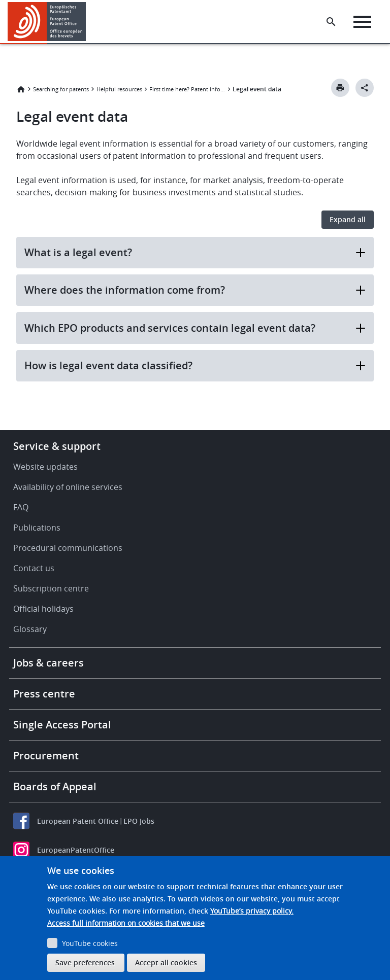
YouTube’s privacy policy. (252, 911)
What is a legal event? (195, 252)
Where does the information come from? (195, 290)
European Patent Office (78, 821)
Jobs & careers (48, 663)
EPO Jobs (139, 821)
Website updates (45, 467)
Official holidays (43, 609)
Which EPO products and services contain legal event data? (195, 328)
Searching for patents (61, 89)
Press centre (44, 694)
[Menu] (362, 22)
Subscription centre (51, 588)
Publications (37, 528)
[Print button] (340, 88)
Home (21, 89)
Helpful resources (119, 89)
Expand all (348, 219)
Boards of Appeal (55, 786)
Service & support (57, 446)
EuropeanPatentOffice (76, 850)
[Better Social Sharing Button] (365, 88)
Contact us (34, 568)
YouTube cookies (90, 943)
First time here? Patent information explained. (187, 89)
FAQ (21, 507)
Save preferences (85, 963)
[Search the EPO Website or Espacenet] (331, 22)
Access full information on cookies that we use (126, 923)
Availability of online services (68, 487)
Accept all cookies (166, 963)
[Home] (47, 22)
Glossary (30, 629)
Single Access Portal (62, 725)
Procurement (46, 756)
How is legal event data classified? (195, 365)
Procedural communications (68, 548)
